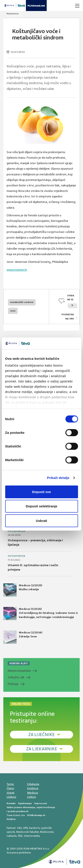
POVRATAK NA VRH (68, 316)
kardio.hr (35, 828)
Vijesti (11, 793)
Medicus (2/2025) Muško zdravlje (23, 590)
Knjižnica (33, 788)
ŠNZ (20, 836)
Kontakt (11, 803)
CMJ (19, 828)
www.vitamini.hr (17, 270)
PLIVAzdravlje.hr (36, 815)
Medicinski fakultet (27, 832)
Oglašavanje (25, 803)
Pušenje (13, 684)
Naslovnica (13, 14)
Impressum (41, 803)
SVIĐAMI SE (72, 301)
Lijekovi (11, 797)
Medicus (33, 793)
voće (13, 311)
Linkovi (32, 797)
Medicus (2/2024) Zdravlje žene (23, 637)
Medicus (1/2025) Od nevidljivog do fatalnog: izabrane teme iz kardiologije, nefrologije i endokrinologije (41, 614)
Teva (9, 815)
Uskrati (41, 520)
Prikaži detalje (58, 478)
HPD (26, 828)
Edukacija (33, 784)
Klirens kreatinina (19, 671)
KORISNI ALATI (19, 663)
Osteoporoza (16, 531)
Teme (10, 784)
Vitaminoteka (32, 836)
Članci (10, 788)
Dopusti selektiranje (41, 506)
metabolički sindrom (22, 302)
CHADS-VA (16, 677)
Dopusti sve (41, 492)
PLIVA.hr (11, 819)
